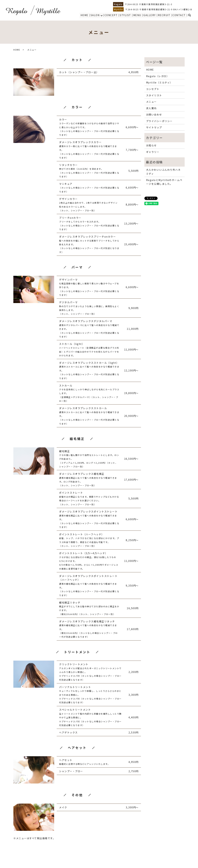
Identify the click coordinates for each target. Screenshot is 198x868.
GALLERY (150, 15)
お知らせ (151, 145)
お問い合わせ (154, 114)
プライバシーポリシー (159, 121)
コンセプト (153, 89)
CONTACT (179, 15)
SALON (96, 15)
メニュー (151, 102)
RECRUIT (164, 15)
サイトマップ (154, 127)
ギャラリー (153, 152)
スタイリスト (154, 95)
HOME (85, 15)
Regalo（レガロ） (158, 76)
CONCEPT (111, 15)
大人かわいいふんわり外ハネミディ (163, 172)
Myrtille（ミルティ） (159, 82)
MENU (138, 15)
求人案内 (151, 108)
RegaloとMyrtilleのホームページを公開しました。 (164, 182)
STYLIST (126, 15)
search (189, 15)
